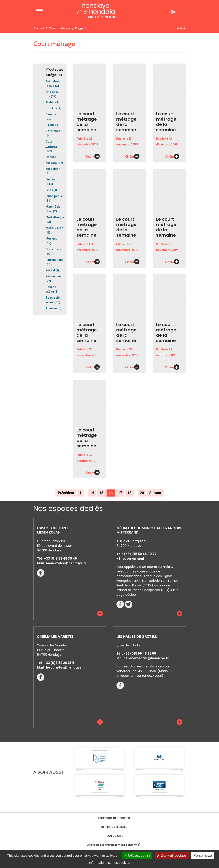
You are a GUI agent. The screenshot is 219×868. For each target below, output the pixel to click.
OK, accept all (137, 855)
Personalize (203, 855)
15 (101, 493)
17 (120, 493)
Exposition (53, 169)
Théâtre (51, 308)
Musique (51, 238)
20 (142, 493)
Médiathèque (55, 217)
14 (92, 493)
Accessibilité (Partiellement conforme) (114, 845)
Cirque (50, 125)
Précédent (66, 493)
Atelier (50, 102)
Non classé (53, 249)
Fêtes (49, 190)
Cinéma (51, 114)
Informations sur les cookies (110, 863)
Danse (50, 157)
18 (129, 493)
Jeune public (54, 196)
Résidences (53, 276)
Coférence (53, 131)
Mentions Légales (114, 827)
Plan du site (114, 836)
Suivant (155, 493)
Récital (50, 270)
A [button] (178, 28)
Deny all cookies (172, 855)
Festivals (52, 179)
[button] (100, 614)
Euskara (51, 163)
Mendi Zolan (54, 228)
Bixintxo (51, 108)
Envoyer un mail (131, 559)
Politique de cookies (114, 818)
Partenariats (54, 260)
